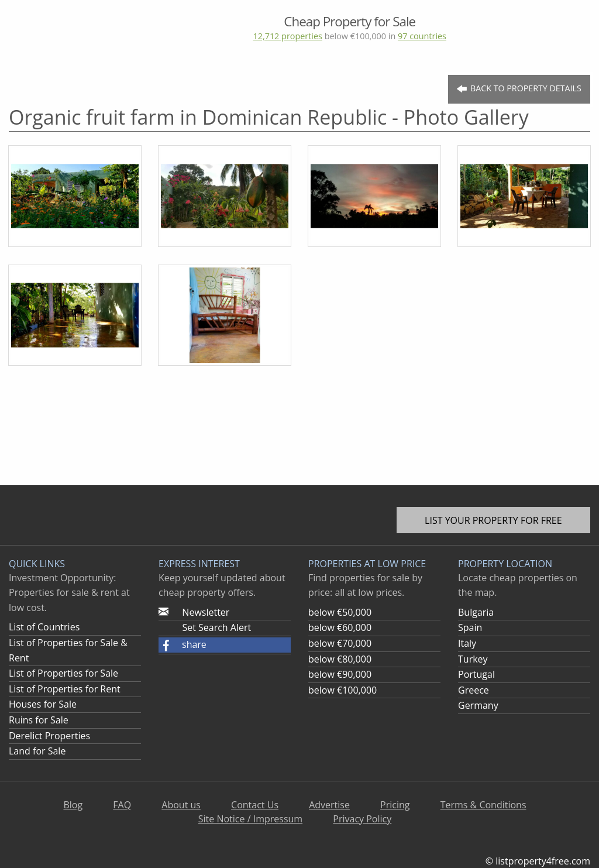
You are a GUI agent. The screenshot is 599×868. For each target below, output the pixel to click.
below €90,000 (340, 674)
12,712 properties (287, 36)
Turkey (473, 659)
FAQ (122, 805)
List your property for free (493, 520)
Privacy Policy (362, 819)
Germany (478, 705)
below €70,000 (340, 643)
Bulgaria (476, 612)
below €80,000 (340, 659)
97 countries (422, 36)
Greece (474, 690)
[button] (225, 645)
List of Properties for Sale (63, 673)
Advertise (329, 805)
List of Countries (44, 627)
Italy (467, 643)
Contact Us (255, 805)
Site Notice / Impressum (250, 819)
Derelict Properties (49, 736)
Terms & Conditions (483, 805)
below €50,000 (340, 612)
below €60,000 (340, 627)
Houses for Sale (43, 704)
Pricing (395, 805)
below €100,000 (342, 690)
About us (181, 805)
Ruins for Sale (39, 720)
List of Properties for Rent (65, 689)
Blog (73, 805)
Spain (470, 627)
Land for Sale (37, 751)
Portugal (476, 674)
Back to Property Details (519, 89)
